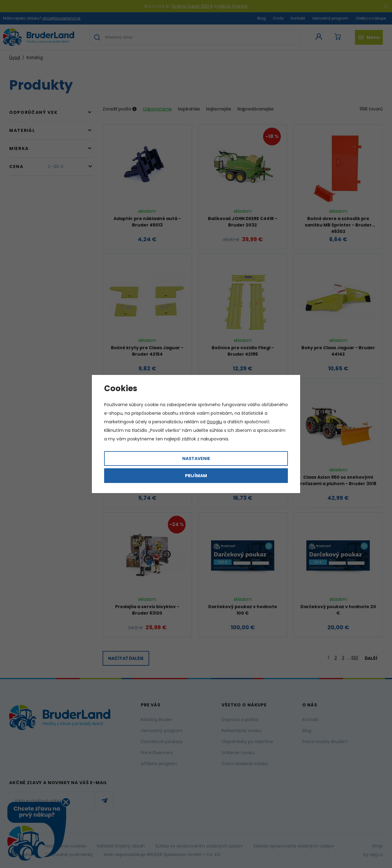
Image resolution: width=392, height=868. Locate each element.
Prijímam (196, 476)
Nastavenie (196, 458)
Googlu (214, 422)
